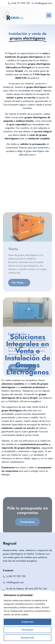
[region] (27, 617)
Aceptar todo (27, 622)
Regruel (10, 543)
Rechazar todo (27, 638)
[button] (49, 15)
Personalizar (27, 630)
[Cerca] (53, 592)
